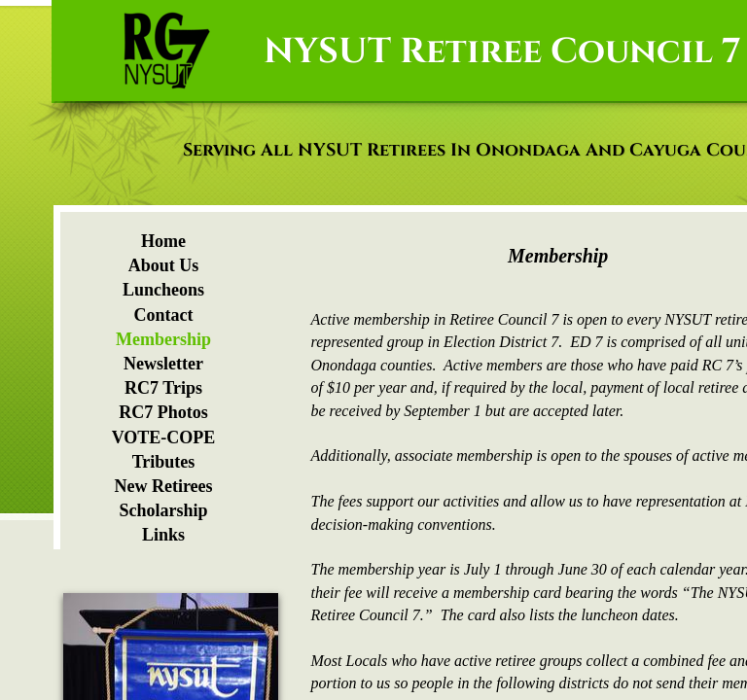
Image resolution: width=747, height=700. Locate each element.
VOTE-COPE (164, 437)
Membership (163, 339)
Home (163, 241)
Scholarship (163, 510)
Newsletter (163, 364)
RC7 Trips (163, 388)
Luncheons (163, 290)
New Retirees (163, 486)
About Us (164, 265)
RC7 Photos (163, 412)
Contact (164, 315)
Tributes (164, 462)
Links (163, 535)
